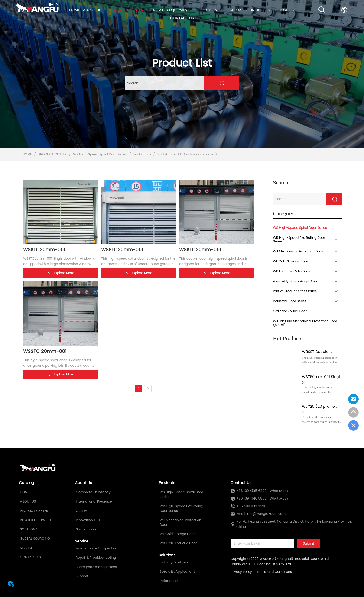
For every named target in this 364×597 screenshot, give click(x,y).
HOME (75, 10)
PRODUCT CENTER (131, 10)
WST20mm (142, 154)
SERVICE (284, 10)
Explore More (61, 273)
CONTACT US (182, 18)
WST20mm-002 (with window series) (187, 154)
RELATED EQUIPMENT (175, 10)
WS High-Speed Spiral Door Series (100, 154)
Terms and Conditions (274, 572)
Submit (309, 544)
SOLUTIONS (213, 10)
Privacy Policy (241, 572)
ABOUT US (96, 10)
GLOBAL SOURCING (250, 10)
